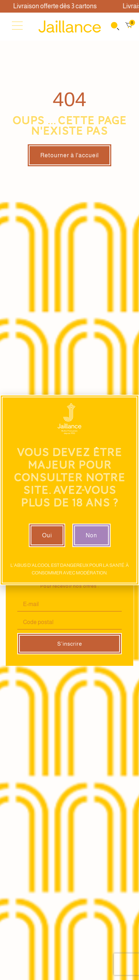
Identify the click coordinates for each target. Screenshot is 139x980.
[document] (69, 490)
